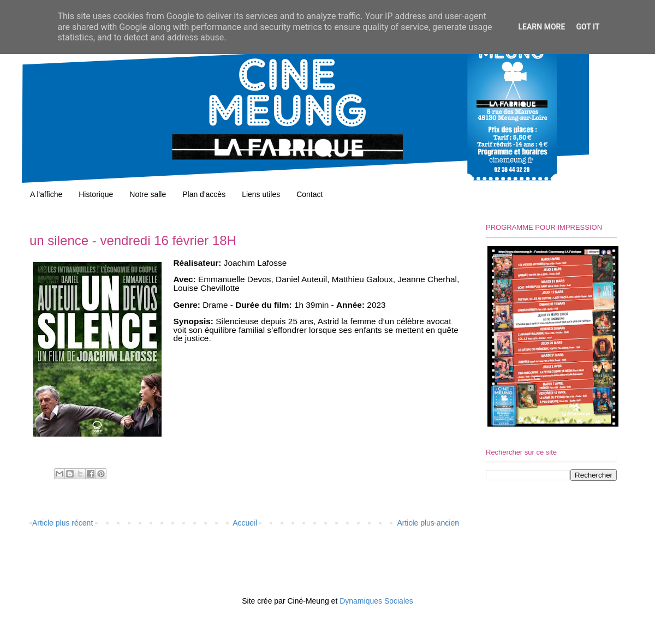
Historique (96, 194)
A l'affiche (46, 194)
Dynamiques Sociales (376, 601)
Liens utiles (261, 194)
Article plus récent (62, 523)
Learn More (541, 27)
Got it (588, 27)
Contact (309, 194)
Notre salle (148, 194)
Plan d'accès (204, 194)
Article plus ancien (428, 523)
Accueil (245, 523)
